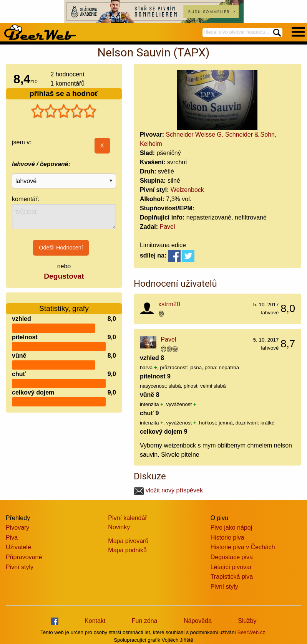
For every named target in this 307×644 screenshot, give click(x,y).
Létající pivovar (231, 567)
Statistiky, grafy (64, 304)
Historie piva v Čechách (243, 547)
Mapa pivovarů (128, 541)
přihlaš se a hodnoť (64, 93)
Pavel (167, 227)
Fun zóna (145, 621)
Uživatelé (18, 547)
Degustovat (64, 276)
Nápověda (198, 621)
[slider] (64, 111)
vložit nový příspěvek (168, 490)
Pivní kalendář (127, 518)
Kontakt (95, 621)
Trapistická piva (232, 577)
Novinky (119, 527)
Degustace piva (232, 557)
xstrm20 (169, 304)
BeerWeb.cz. (252, 632)
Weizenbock (187, 190)
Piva (12, 537)
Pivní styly (20, 567)
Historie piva (227, 537)
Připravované (24, 557)
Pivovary (17, 528)
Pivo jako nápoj (231, 528)
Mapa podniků (127, 550)
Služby (247, 621)
